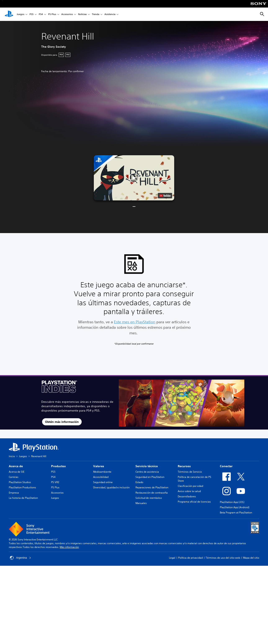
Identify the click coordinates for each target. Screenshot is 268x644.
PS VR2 (55, 482)
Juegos (21, 14)
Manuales (141, 503)
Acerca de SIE (17, 472)
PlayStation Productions (22, 487)
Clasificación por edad (190, 486)
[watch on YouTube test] (165, 196)
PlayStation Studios (20, 482)
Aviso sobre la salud (189, 491)
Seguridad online (103, 482)
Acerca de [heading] (16, 466)
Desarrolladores (187, 496)
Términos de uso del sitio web (223, 558)
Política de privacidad (190, 558)
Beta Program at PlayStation (236, 513)
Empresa (14, 493)
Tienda (96, 14)
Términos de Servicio (190, 472)
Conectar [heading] (226, 466)
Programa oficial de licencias (194, 502)
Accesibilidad (101, 477)
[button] (134, 178)
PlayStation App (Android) (235, 507)
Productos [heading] (58, 466)
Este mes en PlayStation (135, 322)
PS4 (41, 14)
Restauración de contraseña (152, 493)
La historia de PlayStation (23, 498)
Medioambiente (102, 472)
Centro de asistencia (147, 472)
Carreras (14, 477)
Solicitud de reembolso (149, 498)
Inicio (12, 456)
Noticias (82, 14)
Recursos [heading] (184, 466)
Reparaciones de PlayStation (152, 487)
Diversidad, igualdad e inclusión (111, 487)
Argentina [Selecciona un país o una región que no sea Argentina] (20, 558)
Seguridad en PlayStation (150, 477)
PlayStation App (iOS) (232, 502)
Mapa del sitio (251, 558)
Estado (139, 482)
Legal (172, 558)
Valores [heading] (99, 466)
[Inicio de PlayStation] (9, 14)
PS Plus (52, 14)
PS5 (32, 14)
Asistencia (110, 14)
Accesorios (67, 14)
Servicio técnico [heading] (147, 466)
